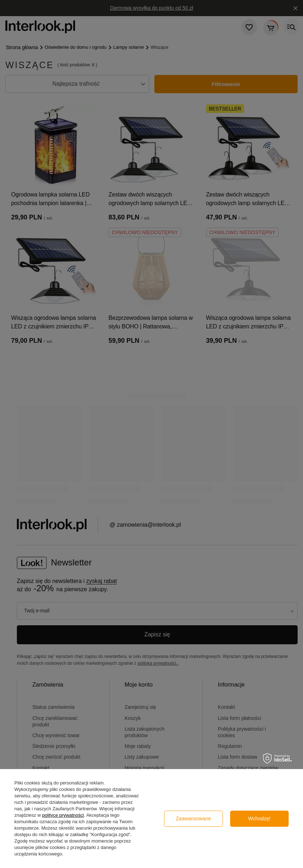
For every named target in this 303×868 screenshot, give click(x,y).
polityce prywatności (63, 815)
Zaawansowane (194, 819)
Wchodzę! (259, 819)
